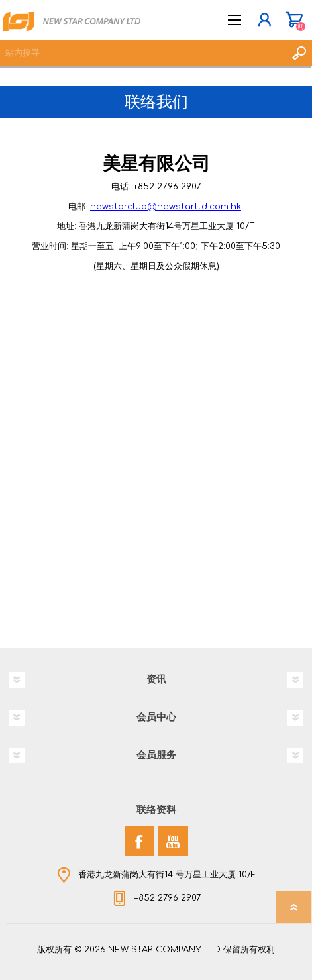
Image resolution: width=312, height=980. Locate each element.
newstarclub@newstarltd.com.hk (166, 206)
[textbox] (143, 53)
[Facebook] (139, 841)
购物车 (294, 20)
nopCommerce (183, 952)
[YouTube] (173, 841)
